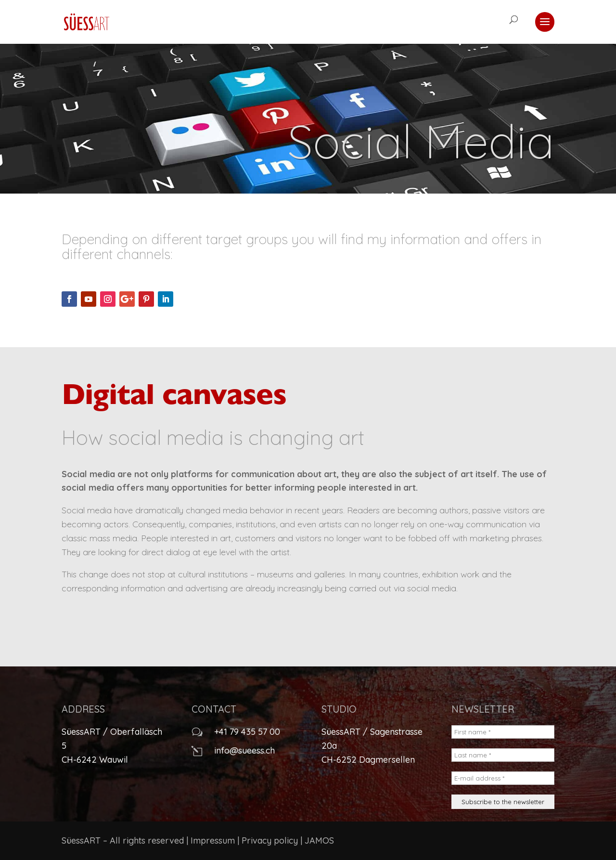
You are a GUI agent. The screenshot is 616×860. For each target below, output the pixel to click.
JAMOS (319, 840)
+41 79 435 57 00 (247, 732)
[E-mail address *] (503, 778)
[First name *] (503, 732)
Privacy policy (270, 840)
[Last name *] (503, 755)
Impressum (213, 840)
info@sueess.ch (244, 750)
